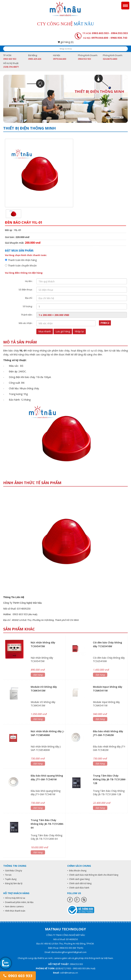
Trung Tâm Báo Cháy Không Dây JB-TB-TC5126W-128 (110, 779)
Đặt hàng (38, 675)
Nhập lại (79, 331)
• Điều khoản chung (77, 871)
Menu (125, 6)
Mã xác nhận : (26, 323)
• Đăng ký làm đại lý (13, 883)
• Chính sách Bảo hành (78, 888)
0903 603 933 (18, 976)
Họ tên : (29, 281)
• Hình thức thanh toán (14, 911)
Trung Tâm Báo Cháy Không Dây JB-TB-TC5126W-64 (47, 824)
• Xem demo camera (13, 907)
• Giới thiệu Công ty (13, 871)
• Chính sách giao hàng (78, 879)
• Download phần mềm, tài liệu (18, 902)
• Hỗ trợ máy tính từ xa (14, 898)
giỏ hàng (66, 42)
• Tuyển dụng (10, 879)
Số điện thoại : (26, 290)
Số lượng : (28, 306)
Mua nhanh (45, 331)
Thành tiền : (27, 315)
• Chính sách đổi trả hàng (79, 883)
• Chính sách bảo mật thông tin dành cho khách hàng (93, 875)
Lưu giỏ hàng (63, 331)
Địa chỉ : (29, 298)
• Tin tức (7, 875)
